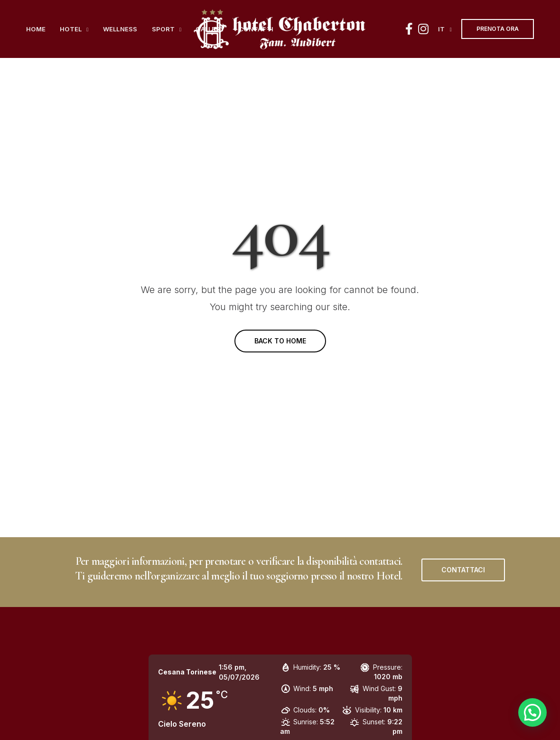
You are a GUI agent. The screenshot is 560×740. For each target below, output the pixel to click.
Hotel (71, 29)
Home (36, 29)
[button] (463, 570)
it (442, 29)
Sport (163, 29)
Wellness (120, 29)
